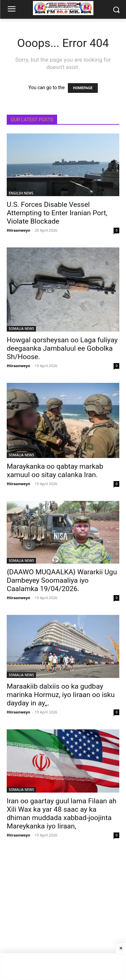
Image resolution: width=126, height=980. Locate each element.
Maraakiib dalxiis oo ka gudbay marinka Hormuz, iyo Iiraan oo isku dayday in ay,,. (61, 695)
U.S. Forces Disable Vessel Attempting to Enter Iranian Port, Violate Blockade (57, 213)
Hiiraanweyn (18, 230)
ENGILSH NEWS (21, 193)
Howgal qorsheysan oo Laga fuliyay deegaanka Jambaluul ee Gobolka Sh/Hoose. (62, 348)
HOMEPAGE (83, 88)
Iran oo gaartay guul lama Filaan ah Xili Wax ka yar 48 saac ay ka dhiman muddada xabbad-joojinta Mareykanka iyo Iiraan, (62, 814)
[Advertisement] (63, 915)
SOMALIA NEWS (21, 329)
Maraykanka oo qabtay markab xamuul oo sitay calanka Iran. (55, 471)
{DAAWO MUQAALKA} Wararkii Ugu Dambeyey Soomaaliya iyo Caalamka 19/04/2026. (62, 580)
